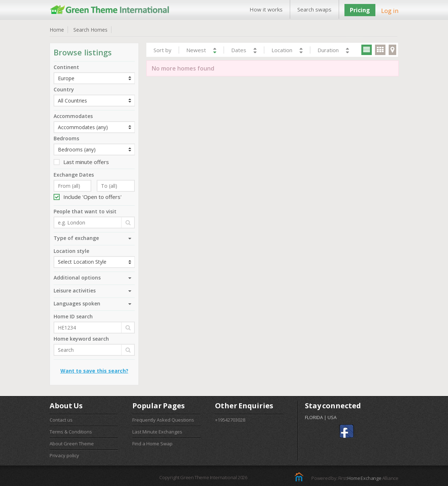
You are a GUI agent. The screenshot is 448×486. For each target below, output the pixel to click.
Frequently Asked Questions (163, 420)
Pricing (360, 10)
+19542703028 (230, 420)
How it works (266, 9)
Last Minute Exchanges (157, 432)
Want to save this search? (94, 371)
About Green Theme (72, 444)
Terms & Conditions (71, 432)
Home (57, 30)
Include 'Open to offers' (88, 197)
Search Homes (90, 30)
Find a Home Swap (152, 444)
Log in (390, 11)
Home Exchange (364, 478)
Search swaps (314, 9)
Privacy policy (64, 455)
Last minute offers (81, 162)
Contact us (61, 420)
